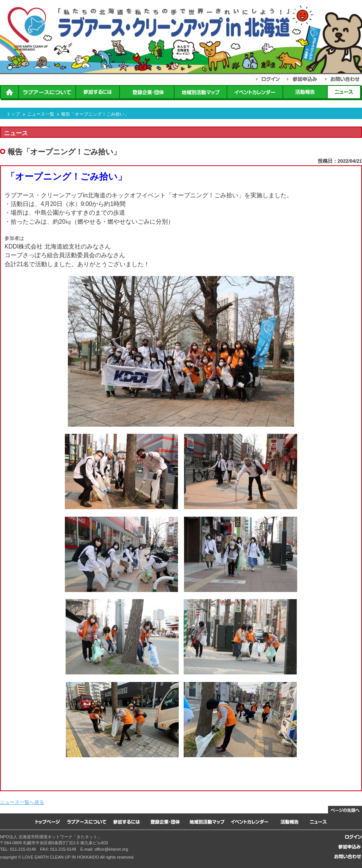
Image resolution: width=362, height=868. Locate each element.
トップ (13, 114)
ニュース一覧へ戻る (22, 802)
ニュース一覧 (41, 114)
